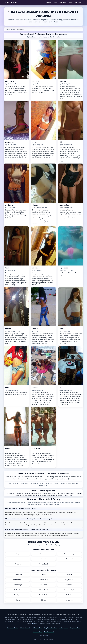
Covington (69, 595)
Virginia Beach (43, 564)
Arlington (18, 554)
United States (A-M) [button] (60, 2)
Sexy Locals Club (75, 628)
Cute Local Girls (10, 2)
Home (7, 29)
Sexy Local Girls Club (50, 628)
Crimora (43, 600)
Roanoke (18, 564)
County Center (43, 595)
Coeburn (69, 585)
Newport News (18, 559)
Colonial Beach (44, 590)
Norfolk (43, 559)
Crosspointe (69, 600)
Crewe (18, 600)
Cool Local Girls (37, 632)
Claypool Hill (69, 580)
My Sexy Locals (63, 628)
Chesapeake (44, 554)
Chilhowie (69, 575)
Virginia (13, 29)
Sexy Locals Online (13, 628)
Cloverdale (44, 585)
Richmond (69, 559)
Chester (43, 575)
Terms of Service (43, 636)
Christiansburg (44, 580)
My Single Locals (25, 628)
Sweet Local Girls (49, 632)
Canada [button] (49, 2)
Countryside (18, 595)
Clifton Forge (18, 585)
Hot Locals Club (37, 628)
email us (34, 624)
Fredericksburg (69, 554)
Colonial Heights (69, 590)
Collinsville (18, 590)
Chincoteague (18, 580)
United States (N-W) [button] (75, 2)
